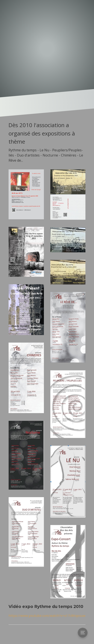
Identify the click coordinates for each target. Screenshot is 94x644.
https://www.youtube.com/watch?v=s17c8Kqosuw (47, 615)
